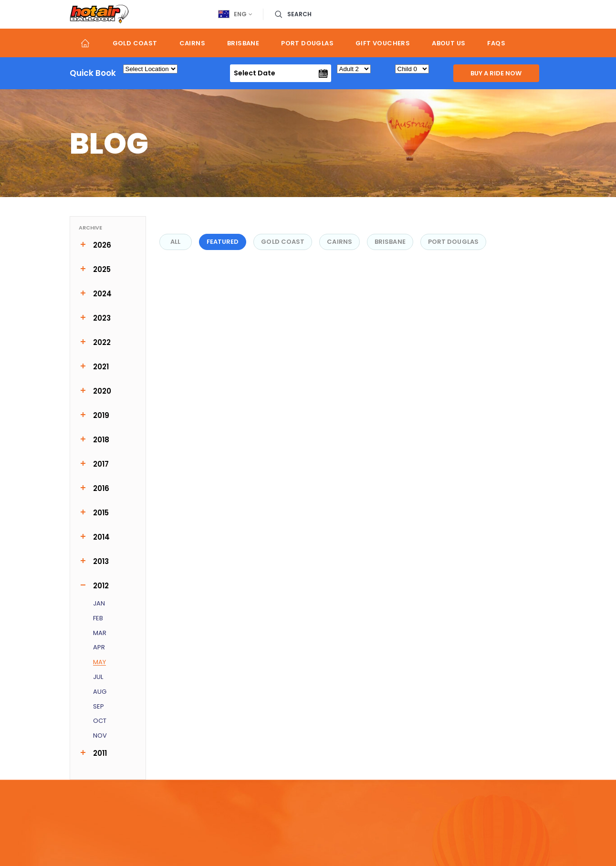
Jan (99, 604)
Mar (100, 633)
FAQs (496, 43)
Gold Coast (135, 43)
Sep (99, 707)
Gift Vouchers (383, 43)
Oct (100, 721)
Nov (100, 736)
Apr (99, 648)
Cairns (192, 43)
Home (86, 43)
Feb (98, 619)
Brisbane (243, 43)
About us (449, 43)
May (99, 663)
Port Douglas (307, 43)
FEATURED (223, 242)
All (175, 242)
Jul (98, 677)
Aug (100, 692)
